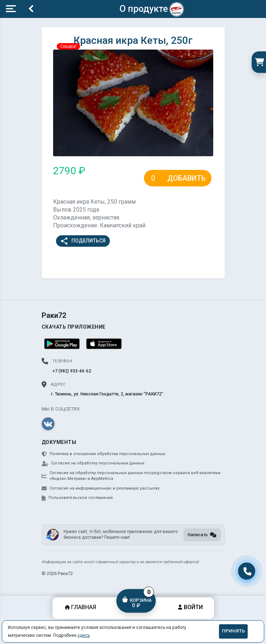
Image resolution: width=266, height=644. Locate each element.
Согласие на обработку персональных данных (93, 463)
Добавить (186, 178)
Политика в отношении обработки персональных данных (103, 454)
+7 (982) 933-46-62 (72, 371)
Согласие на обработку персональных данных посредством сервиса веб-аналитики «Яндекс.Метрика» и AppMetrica (131, 476)
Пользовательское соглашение (77, 498)
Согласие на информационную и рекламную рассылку (101, 488)
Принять (234, 631)
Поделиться (83, 241)
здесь (84, 635)
